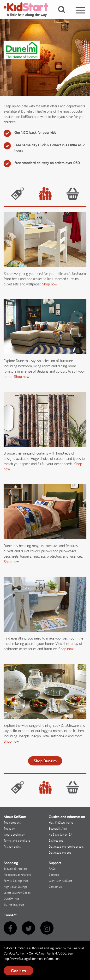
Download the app (60, 852)
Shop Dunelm (45, 761)
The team (10, 828)
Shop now (49, 284)
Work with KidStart (60, 881)
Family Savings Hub (16, 881)
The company (12, 822)
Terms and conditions (17, 840)
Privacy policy (12, 846)
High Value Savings (15, 887)
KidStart (29, 10)
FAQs (52, 869)
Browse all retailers (15, 869)
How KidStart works (61, 822)
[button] (64, 15)
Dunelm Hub (12, 899)
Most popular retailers (17, 875)
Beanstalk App (58, 828)
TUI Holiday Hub (14, 905)
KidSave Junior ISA (61, 834)
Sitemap (54, 875)
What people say (14, 834)
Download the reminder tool (66, 846)
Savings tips (56, 840)
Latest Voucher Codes (17, 893)
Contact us (55, 887)
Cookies (18, 971)
